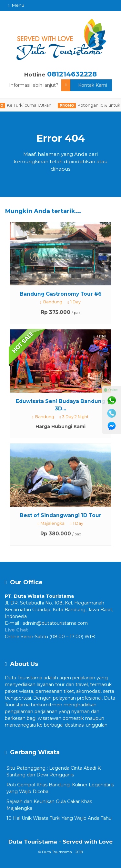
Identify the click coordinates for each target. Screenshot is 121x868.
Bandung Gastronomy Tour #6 (61, 294)
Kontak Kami (84, 85)
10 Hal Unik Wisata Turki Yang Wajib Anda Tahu (59, 818)
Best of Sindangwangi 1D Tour (60, 515)
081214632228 (72, 74)
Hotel (100, 336)
